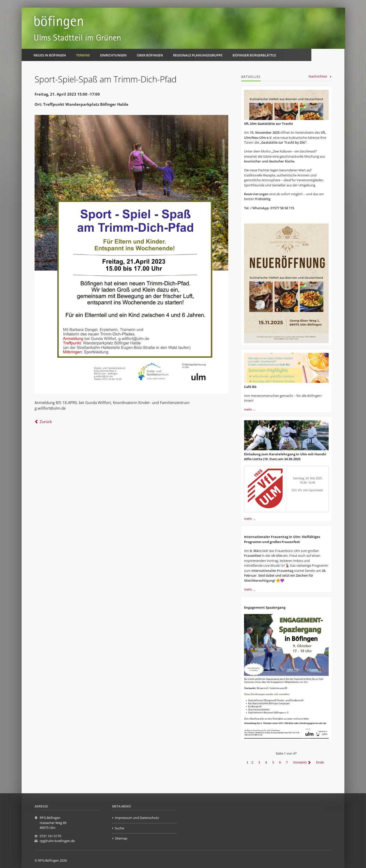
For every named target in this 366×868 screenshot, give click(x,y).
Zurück (46, 422)
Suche (119, 828)
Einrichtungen (113, 55)
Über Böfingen (150, 55)
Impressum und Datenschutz (137, 818)
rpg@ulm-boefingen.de (57, 841)
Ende (320, 762)
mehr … (250, 409)
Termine (83, 55)
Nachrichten (318, 76)
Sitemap (121, 838)
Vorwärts (300, 762)
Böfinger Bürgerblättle (254, 55)
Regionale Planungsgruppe (198, 55)
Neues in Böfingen (50, 55)
